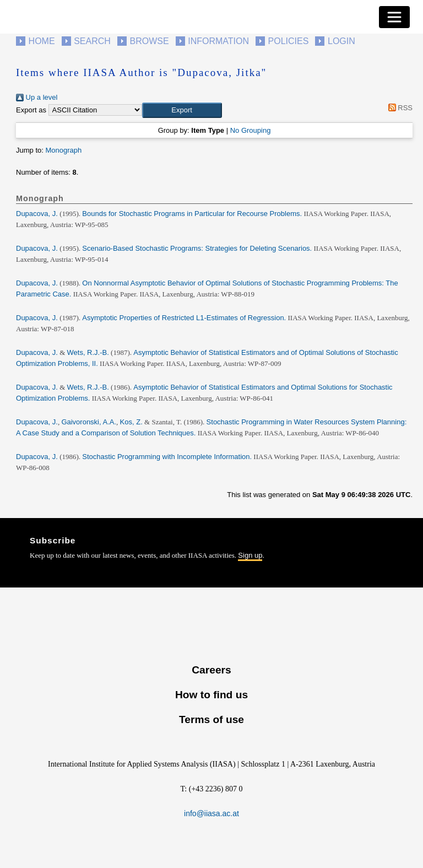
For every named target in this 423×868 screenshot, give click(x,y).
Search (92, 41)
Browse (149, 41)
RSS (398, 108)
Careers (211, 670)
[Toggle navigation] (394, 17)
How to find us (211, 695)
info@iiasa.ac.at (211, 813)
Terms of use (211, 719)
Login (341, 41)
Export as (31, 110)
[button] (182, 110)
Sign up (250, 555)
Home (42, 41)
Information (218, 41)
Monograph (63, 150)
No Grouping (251, 130)
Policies (289, 41)
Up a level (37, 97)
